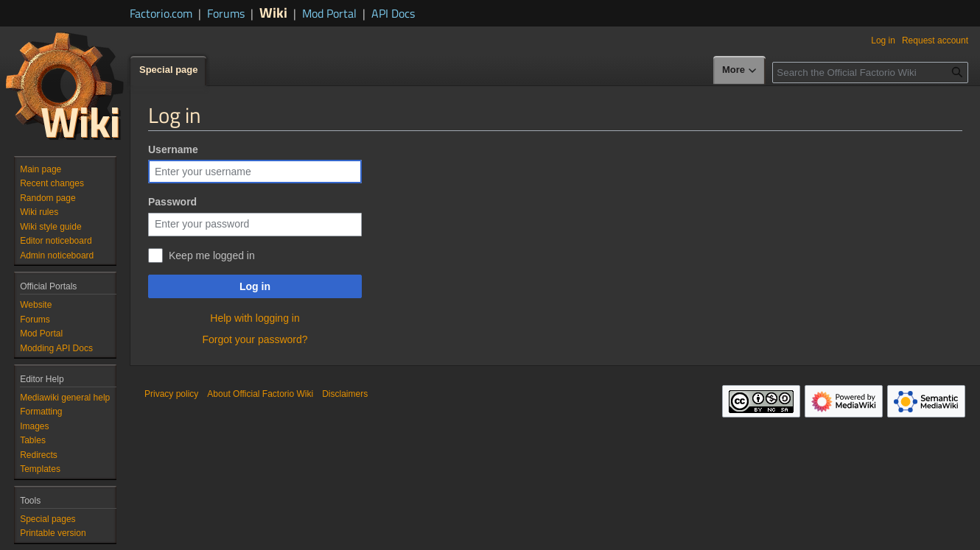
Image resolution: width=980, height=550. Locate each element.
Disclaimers (345, 394)
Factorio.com (161, 13)
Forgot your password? (255, 339)
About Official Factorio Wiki (260, 394)
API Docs (393, 13)
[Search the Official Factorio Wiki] (870, 73)
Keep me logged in (212, 255)
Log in (255, 286)
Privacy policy (171, 394)
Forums (226, 13)
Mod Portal (329, 13)
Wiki (273, 12)
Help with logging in (255, 318)
